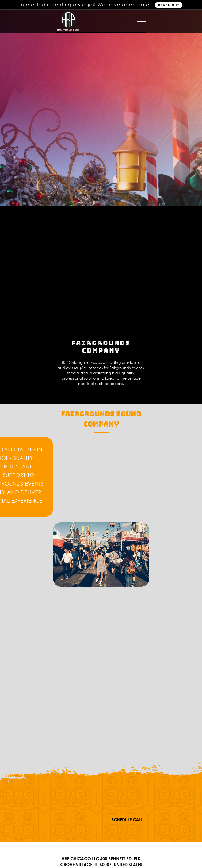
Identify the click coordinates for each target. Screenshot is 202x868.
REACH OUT (169, 5)
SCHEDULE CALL (127, 820)
